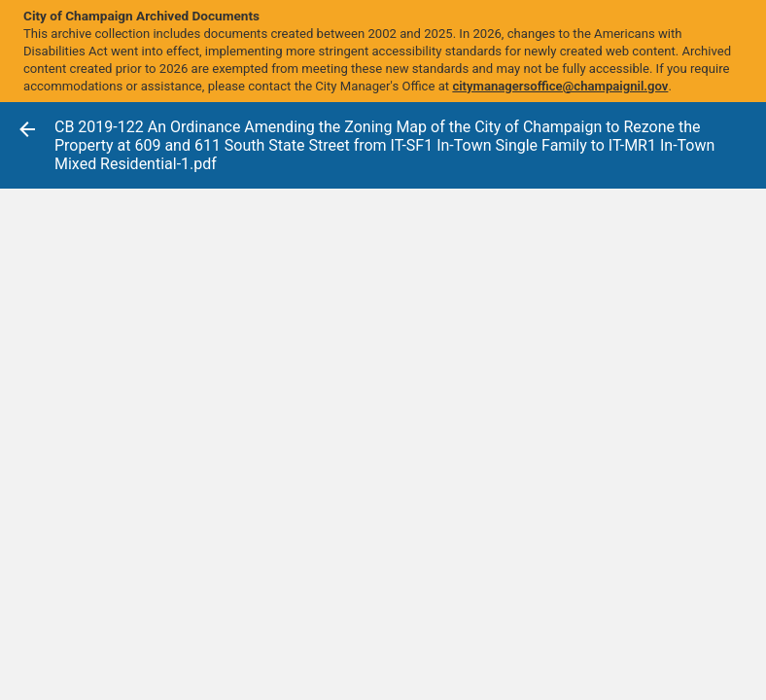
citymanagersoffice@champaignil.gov (560, 86)
